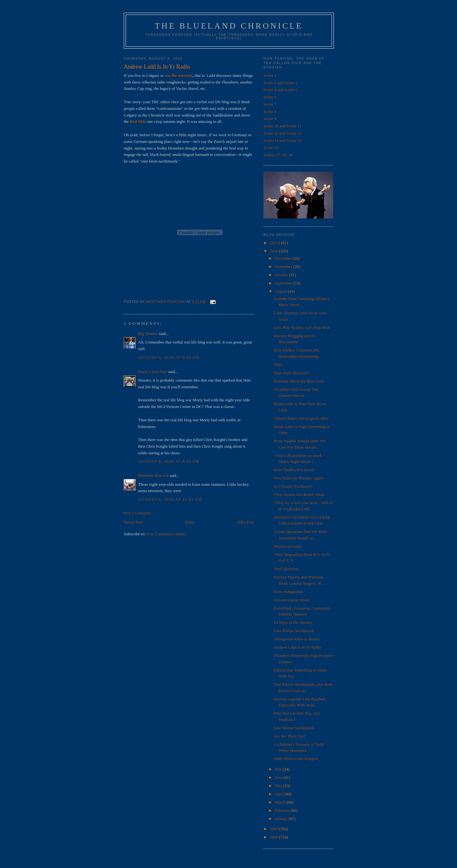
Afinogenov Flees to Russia (296, 639)
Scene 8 (270, 112)
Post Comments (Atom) (166, 534)
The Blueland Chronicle (229, 26)
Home (190, 522)
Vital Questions (286, 569)
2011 (274, 243)
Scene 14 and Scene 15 (282, 140)
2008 (274, 837)
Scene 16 (271, 147)
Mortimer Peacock (153, 475)
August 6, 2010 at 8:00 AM (169, 357)
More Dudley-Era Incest (294, 470)
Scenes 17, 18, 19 (278, 155)
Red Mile (138, 121)
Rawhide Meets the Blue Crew (299, 381)
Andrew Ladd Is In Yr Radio (297, 647)
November (284, 267)
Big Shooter (148, 334)
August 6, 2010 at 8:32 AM (169, 461)
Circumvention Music (292, 600)
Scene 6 (270, 97)
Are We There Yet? (289, 736)
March (281, 802)
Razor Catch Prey (153, 372)
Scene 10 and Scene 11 (282, 126)
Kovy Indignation (288, 592)
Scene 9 (270, 119)
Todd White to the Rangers (296, 759)
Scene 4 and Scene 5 (280, 90)
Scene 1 (270, 75)
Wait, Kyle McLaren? (291, 373)
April (280, 794)
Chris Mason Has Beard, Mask (299, 494)
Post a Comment (137, 513)
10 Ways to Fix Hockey (293, 622)
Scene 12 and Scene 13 (282, 133)
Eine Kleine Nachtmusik (294, 631)
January (282, 819)
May (279, 786)
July (279, 769)
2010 (274, 251)
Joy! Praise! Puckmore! (293, 486)
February (283, 810)
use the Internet (179, 75)
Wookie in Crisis (287, 546)
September (284, 283)
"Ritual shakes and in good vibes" (301, 418)
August (281, 291)
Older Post (245, 522)
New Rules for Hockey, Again (298, 478)
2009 (274, 829)
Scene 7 (270, 104)
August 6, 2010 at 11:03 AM (170, 499)
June (279, 777)
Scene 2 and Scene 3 (280, 83)
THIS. (279, 365)
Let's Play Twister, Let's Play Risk (302, 327)
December (284, 258)
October (282, 275)
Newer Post (133, 522)
